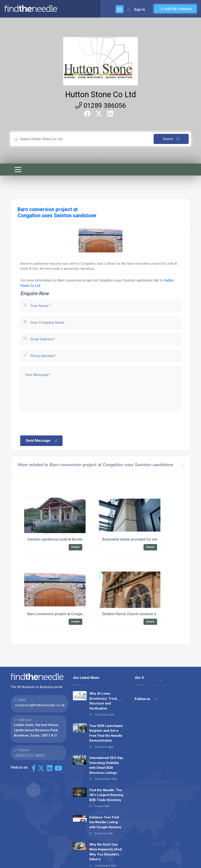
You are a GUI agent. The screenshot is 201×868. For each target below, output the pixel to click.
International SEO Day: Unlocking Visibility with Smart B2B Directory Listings (107, 765)
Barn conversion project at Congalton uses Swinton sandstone (105, 280)
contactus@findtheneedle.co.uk (40, 705)
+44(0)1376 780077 (30, 755)
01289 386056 (101, 105)
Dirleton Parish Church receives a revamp (135, 614)
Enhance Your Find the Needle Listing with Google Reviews (105, 822)
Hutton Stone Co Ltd (101, 95)
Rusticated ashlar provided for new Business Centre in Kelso (151, 539)
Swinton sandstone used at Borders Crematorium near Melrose (78, 539)
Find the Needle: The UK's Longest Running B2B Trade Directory (106, 795)
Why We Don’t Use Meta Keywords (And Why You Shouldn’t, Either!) (105, 852)
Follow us (146, 699)
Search (171, 139)
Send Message (42, 441)
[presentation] (53, 422)
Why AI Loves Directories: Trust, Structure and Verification (103, 701)
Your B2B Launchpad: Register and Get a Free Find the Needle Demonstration (106, 733)
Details (75, 547)
